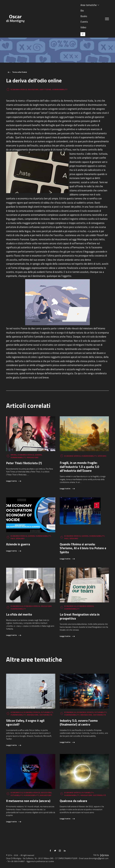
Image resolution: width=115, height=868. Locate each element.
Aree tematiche (89, 5)
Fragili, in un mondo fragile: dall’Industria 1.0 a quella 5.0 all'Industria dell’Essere (79, 467)
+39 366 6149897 (18, 861)
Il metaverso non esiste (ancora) (28, 801)
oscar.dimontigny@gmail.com (96, 858)
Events (84, 22)
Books (84, 16)
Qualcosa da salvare (73, 801)
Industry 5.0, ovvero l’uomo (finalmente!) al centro (79, 723)
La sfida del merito (19, 614)
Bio (82, 10)
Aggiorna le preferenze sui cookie (40, 861)
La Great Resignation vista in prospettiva (80, 616)
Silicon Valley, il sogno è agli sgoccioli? (25, 723)
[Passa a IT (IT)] (83, 34)
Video (83, 27)
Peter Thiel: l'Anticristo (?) (24, 463)
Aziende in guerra (18, 544)
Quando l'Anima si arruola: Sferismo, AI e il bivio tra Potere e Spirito (83, 548)
